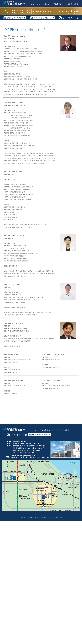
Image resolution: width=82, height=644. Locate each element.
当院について (36, 4)
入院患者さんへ (59, 4)
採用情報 (69, 4)
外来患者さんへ (47, 4)
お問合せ (77, 4)
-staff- (60, 517)
